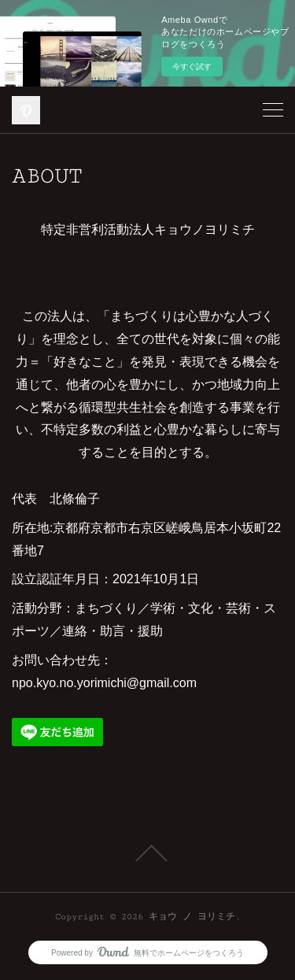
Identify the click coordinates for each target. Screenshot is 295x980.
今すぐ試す (192, 67)
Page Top (147, 853)
